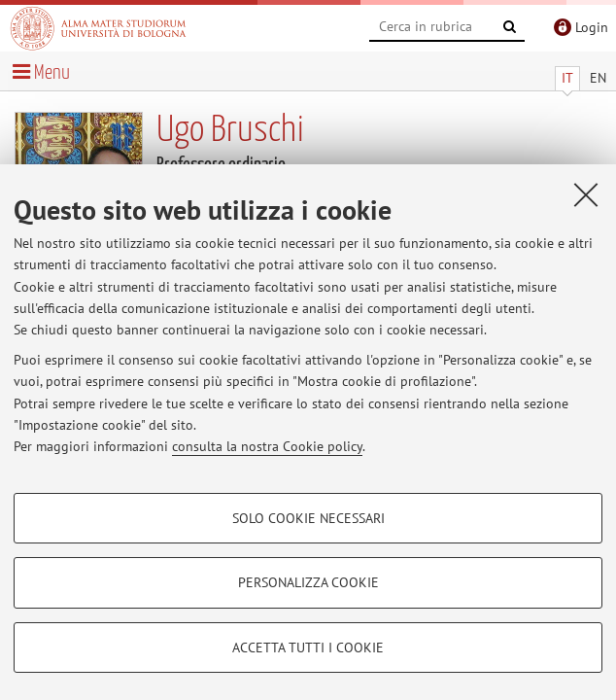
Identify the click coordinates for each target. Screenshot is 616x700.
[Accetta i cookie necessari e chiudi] (586, 194)
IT (567, 78)
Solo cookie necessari (308, 518)
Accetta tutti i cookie (308, 647)
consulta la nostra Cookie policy (267, 446)
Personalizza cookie (308, 582)
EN (598, 78)
